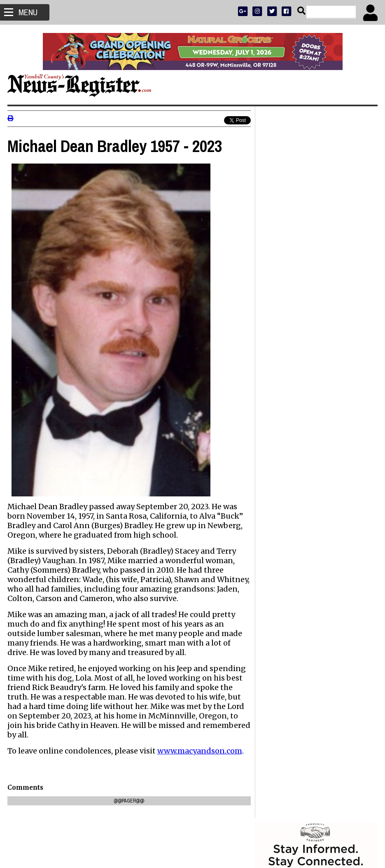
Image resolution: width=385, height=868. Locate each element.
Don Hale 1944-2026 (289, 561)
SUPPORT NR (298, 302)
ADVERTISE (303, 270)
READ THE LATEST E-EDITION (315, 281)
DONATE (359, 270)
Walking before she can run (300, 627)
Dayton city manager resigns (302, 637)
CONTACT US (331, 302)
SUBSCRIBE (274, 270)
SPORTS (300, 291)
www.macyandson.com (201, 760)
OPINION (323, 291)
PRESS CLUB (332, 270)
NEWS (281, 291)
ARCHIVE (346, 291)
